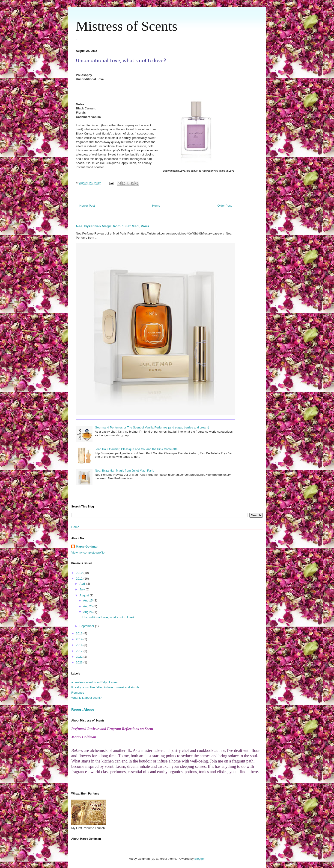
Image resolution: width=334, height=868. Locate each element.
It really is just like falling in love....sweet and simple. (106, 687)
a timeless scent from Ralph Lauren (95, 682)
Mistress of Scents (127, 26)
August (85, 595)
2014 (80, 639)
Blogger (200, 859)
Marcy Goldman (87, 547)
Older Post (225, 206)
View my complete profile (88, 553)
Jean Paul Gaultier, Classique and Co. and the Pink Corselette (136, 449)
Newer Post (87, 206)
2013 (80, 633)
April (83, 584)
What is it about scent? (86, 698)
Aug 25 (88, 606)
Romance (78, 693)
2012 (80, 579)
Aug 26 (88, 612)
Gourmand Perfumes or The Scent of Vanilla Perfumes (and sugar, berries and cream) (152, 427)
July (83, 589)
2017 (80, 651)
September (87, 626)
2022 (80, 657)
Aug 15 (88, 600)
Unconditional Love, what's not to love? (108, 617)
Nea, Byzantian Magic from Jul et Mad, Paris (113, 226)
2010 (80, 573)
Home (156, 206)
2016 (80, 645)
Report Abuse (83, 709)
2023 (80, 662)
